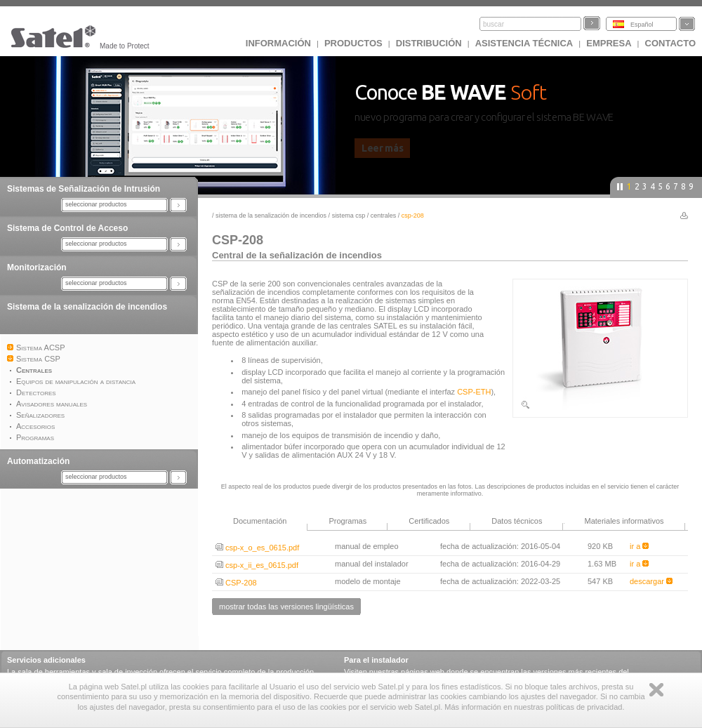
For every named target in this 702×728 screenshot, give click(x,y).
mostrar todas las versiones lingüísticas (286, 607)
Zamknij (656, 690)
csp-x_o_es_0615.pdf (257, 548)
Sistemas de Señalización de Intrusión (84, 189)
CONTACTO (670, 43)
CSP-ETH (474, 392)
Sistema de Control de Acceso (67, 228)
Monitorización (37, 267)
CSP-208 (236, 583)
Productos (353, 43)
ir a (639, 546)
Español (642, 25)
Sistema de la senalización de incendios (87, 307)
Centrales (384, 216)
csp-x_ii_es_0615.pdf (257, 565)
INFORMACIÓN (278, 43)
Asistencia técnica (524, 43)
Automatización (38, 461)
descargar (651, 581)
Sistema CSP (349, 216)
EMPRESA (609, 43)
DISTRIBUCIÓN (429, 43)
